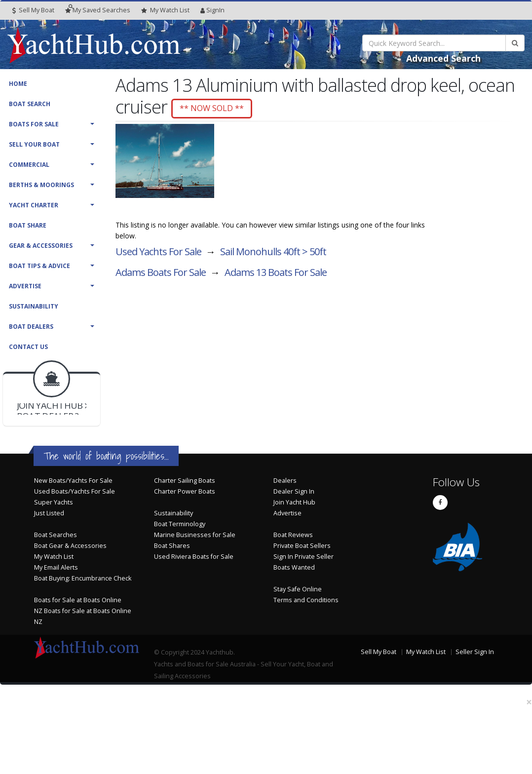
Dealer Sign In (294, 491)
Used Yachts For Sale (158, 253)
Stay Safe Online (298, 589)
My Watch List (54, 557)
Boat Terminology (180, 524)
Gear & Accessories (41, 246)
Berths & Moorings (41, 185)
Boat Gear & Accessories (70, 546)
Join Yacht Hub (294, 502)
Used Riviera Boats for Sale (194, 557)
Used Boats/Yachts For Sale (75, 491)
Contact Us (28, 347)
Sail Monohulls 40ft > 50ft (273, 253)
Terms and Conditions (306, 600)
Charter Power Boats (185, 491)
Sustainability (34, 306)
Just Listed (49, 513)
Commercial (29, 165)
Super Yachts (54, 502)
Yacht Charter (34, 205)
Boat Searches (56, 535)
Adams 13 (276, 274)
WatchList (165, 10)
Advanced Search (443, 58)
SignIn (212, 10)
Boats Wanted (294, 567)
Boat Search (30, 104)
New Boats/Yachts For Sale (73, 481)
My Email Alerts (56, 567)
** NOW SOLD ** (217, 109)
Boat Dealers (31, 327)
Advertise (25, 286)
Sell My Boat (33, 10)
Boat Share (28, 225)
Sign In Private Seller (304, 557)
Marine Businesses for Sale (195, 535)
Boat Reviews (293, 535)
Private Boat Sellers (302, 546)
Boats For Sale (34, 124)
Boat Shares (172, 546)
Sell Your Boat (34, 144)
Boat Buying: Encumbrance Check (83, 578)
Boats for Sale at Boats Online (78, 600)
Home (18, 84)
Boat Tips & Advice (39, 266)
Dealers (285, 481)
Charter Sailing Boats (185, 481)
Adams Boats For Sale (161, 274)
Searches (98, 10)
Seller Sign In (475, 652)
